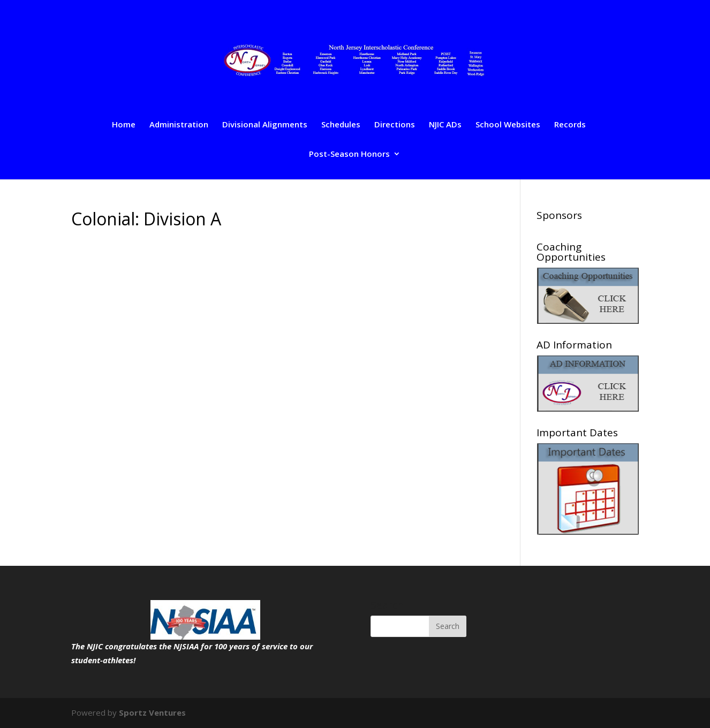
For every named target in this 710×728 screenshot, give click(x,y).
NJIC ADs (445, 125)
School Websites (508, 125)
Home (124, 125)
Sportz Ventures (152, 712)
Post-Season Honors (349, 154)
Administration (179, 125)
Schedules (341, 125)
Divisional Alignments (265, 125)
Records (570, 125)
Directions (395, 125)
